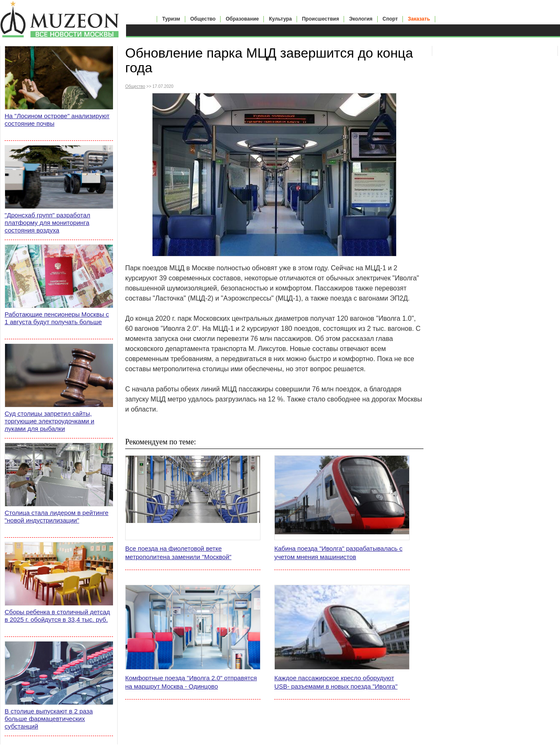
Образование (242, 19)
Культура (280, 19)
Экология (361, 19)
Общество (203, 19)
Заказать (419, 19)
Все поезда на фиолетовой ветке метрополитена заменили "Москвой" (178, 553)
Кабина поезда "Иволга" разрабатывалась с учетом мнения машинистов (338, 553)
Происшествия (321, 19)
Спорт (390, 19)
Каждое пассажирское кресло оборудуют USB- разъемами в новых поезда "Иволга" (336, 682)
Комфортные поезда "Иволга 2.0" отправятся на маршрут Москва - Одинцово (191, 682)
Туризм (171, 19)
